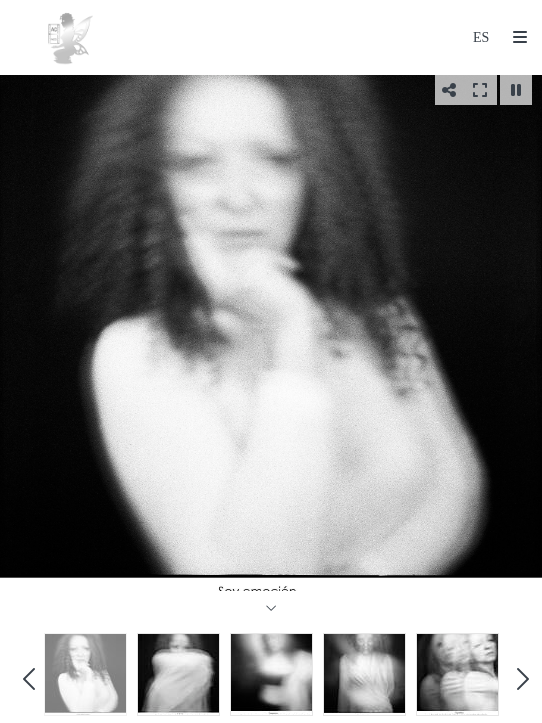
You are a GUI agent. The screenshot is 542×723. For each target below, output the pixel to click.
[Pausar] (516, 90)
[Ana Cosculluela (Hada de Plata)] (70, 37)
